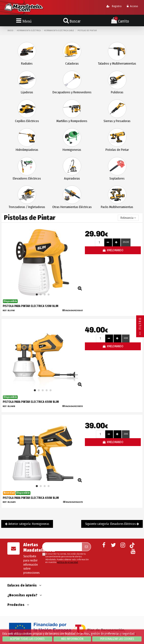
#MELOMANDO (113, 250)
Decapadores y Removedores (72, 92)
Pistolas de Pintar (117, 150)
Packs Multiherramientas (117, 207)
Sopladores (117, 178)
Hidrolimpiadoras (27, 150)
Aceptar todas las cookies (27, 639)
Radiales (27, 63)
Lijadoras (27, 92)
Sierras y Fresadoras (117, 121)
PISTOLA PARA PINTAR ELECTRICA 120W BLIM (31, 306)
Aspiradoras (72, 178)
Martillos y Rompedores (72, 121)
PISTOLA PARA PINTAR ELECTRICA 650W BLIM (31, 402)
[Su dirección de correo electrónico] (62, 547)
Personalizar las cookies (117, 639)
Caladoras (72, 63)
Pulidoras (117, 92)
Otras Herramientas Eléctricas (72, 207)
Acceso (132, 6)
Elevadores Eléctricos (27, 178)
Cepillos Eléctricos (27, 121)
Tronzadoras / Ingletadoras (27, 207)
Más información (72, 639)
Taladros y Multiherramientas (117, 63)
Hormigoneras (72, 150)
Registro (114, 6)
